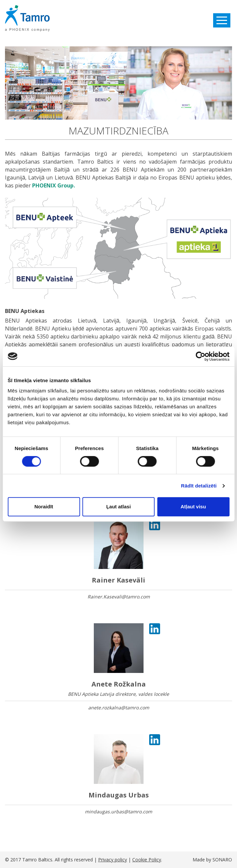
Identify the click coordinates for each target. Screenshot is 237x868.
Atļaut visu (193, 507)
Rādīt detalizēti (199, 486)
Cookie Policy (147, 860)
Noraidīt (44, 507)
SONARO (222, 860)
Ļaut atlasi (118, 507)
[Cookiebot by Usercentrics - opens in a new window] (200, 356)
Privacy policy (113, 860)
